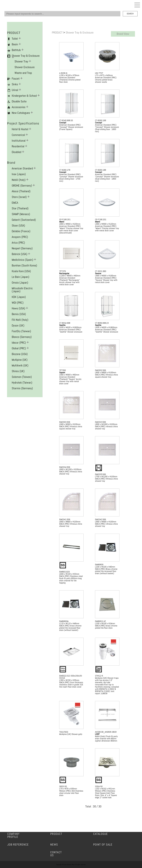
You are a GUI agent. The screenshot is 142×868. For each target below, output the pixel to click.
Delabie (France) (21, 231)
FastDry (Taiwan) (21, 331)
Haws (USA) (19, 308)
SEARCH (130, 14)
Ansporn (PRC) (20, 237)
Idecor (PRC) (19, 343)
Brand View (123, 34)
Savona (98, 273)
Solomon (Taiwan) (22, 377)
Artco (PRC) (18, 243)
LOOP (97, 734)
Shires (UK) (18, 371)
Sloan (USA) (18, 225)
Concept (63, 123)
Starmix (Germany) (22, 388)
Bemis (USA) (19, 314)
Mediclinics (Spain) (23, 260)
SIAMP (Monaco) (21, 214)
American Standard (23, 168)
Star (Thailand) (20, 208)
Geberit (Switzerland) (24, 220)
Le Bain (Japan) (20, 277)
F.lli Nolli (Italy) (20, 320)
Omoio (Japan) (20, 283)
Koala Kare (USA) (21, 271)
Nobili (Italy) (19, 180)
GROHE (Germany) (22, 186)
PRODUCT (57, 32)
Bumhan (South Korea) (24, 265)
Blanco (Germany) (22, 337)
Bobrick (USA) (20, 254)
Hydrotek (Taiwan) (22, 383)
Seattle (62, 325)
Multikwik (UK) (20, 365)
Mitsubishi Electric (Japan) (22, 290)
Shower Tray (22, 61)
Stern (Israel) (20, 197)
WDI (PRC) (18, 303)
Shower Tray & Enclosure (80, 32)
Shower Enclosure (24, 67)
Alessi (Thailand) (21, 191)
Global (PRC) (19, 348)
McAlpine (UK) (20, 360)
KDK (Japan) (19, 297)
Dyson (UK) (18, 325)
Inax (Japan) (19, 174)
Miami (62, 222)
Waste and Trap (23, 73)
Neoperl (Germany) (22, 248)
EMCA (15, 203)
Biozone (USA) (20, 354)
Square (62, 372)
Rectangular (64, 273)
